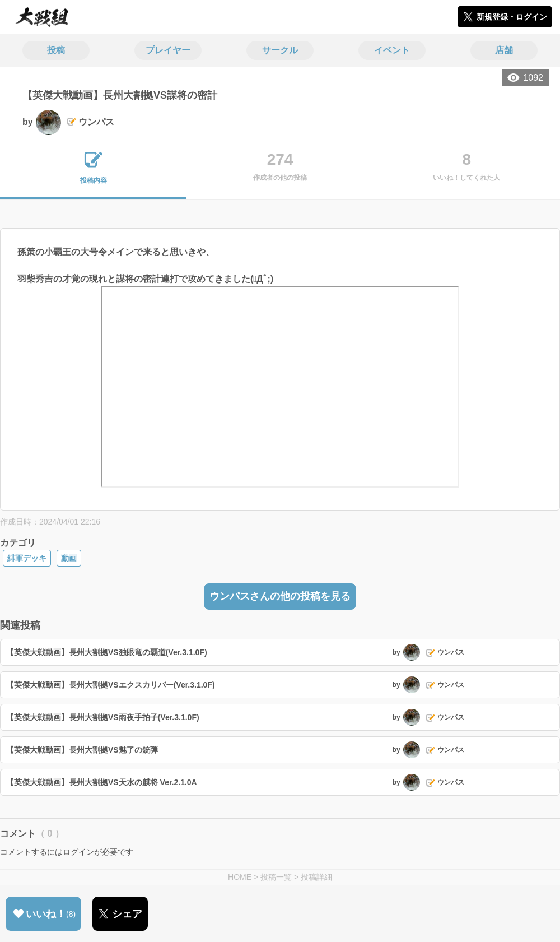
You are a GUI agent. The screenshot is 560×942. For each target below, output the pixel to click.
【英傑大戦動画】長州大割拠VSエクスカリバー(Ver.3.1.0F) (111, 685)
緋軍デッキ (27, 558)
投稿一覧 (276, 877)
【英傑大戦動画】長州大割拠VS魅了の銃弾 (82, 750)
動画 (69, 558)
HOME (240, 877)
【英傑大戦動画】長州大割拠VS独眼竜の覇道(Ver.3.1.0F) (107, 652)
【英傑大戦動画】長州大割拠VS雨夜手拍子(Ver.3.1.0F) (103, 717)
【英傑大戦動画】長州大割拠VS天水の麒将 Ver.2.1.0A (102, 782)
